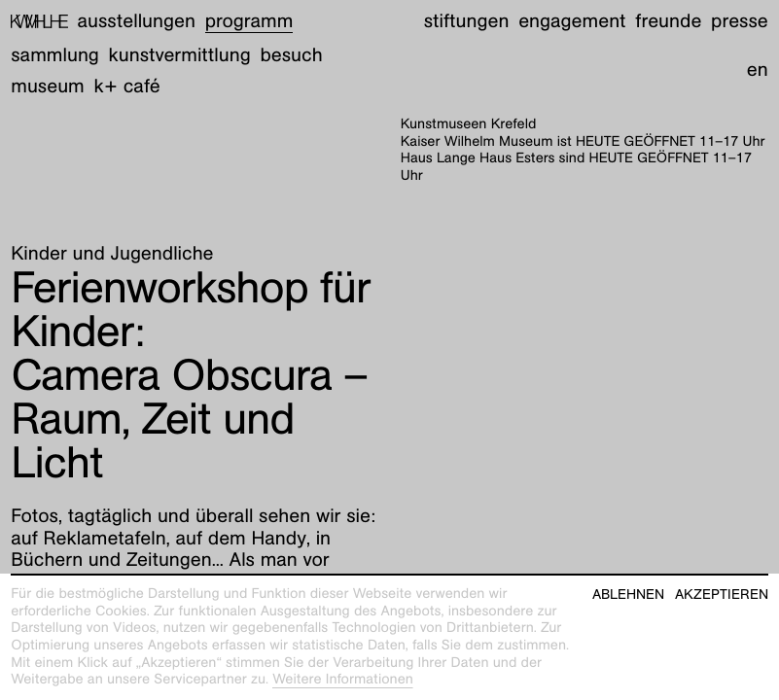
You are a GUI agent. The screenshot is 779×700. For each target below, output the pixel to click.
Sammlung (55, 55)
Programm (249, 21)
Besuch (291, 55)
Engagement (572, 21)
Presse (740, 21)
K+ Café (127, 87)
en (758, 70)
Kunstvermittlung (180, 55)
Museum (48, 87)
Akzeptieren (722, 595)
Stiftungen (467, 21)
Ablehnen (628, 595)
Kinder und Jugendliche (112, 254)
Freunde (668, 21)
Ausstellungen (137, 21)
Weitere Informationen (343, 680)
